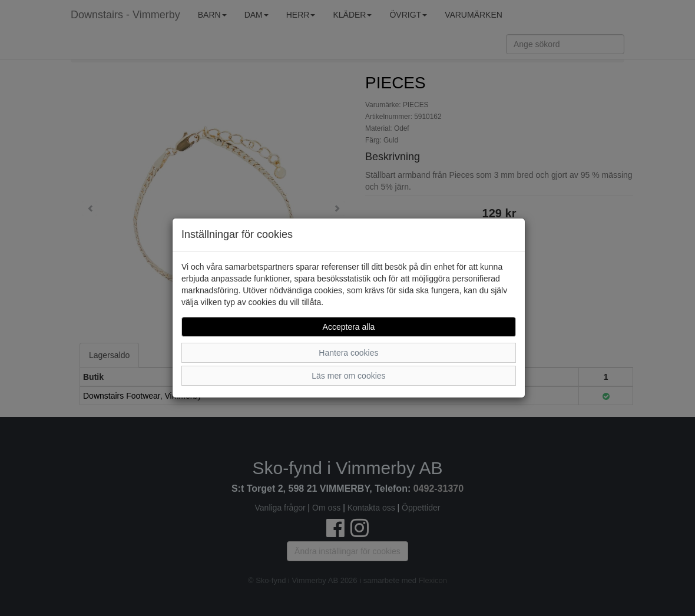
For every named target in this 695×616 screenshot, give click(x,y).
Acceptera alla (349, 327)
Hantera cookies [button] (348, 353)
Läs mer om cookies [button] (348, 376)
